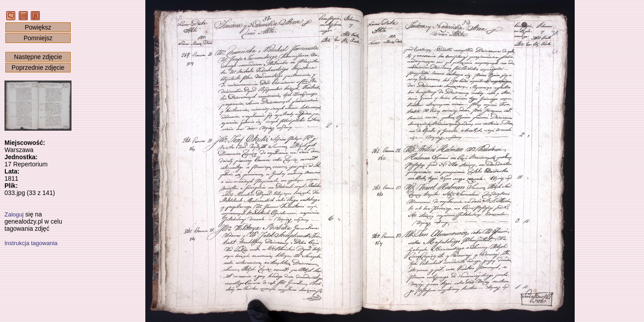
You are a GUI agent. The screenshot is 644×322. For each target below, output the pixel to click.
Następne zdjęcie (38, 57)
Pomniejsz (38, 38)
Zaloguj (14, 214)
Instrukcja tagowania (31, 243)
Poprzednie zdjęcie (38, 68)
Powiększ (38, 27)
